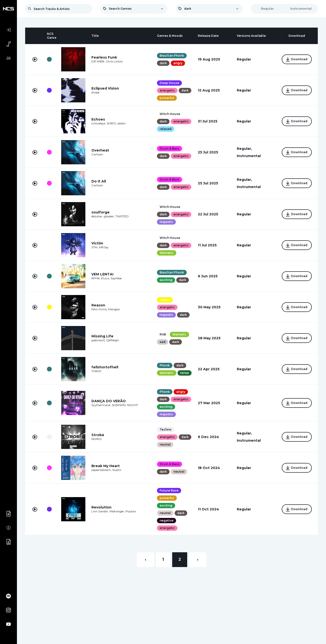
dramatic (166, 271)
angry (177, 63)
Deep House (168, 83)
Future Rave (168, 515)
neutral (178, 469)
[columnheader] (35, 36)
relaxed (165, 135)
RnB (162, 352)
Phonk (164, 379)
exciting (165, 297)
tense (163, 394)
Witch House (169, 113)
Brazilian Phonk (171, 56)
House (164, 317)
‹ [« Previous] (145, 584)
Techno (165, 454)
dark (162, 63)
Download (295, 60)
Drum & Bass (169, 151)
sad (162, 359)
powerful (180, 98)
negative (166, 545)
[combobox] (134, 9)
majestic (165, 234)
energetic (166, 90)
